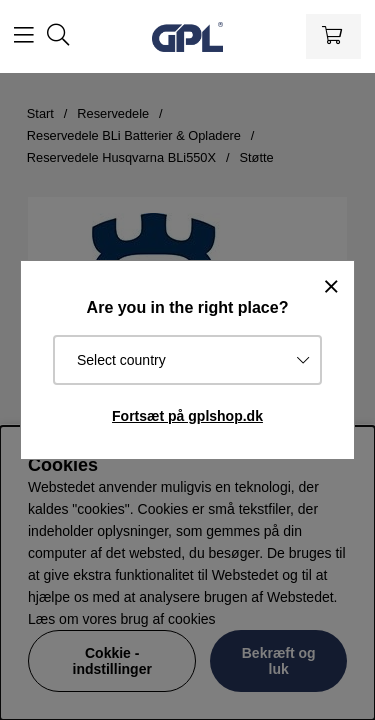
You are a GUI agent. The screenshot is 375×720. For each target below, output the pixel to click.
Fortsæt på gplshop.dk (187, 416)
